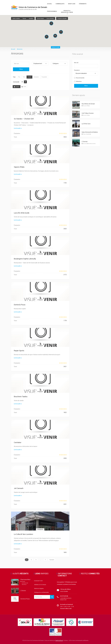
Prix (19, 77)
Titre (24, 77)
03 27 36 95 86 (64, 596)
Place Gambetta (87, 134)
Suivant (52, 560)
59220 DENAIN (64, 591)
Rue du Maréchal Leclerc (89, 144)
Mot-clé (76, 63)
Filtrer (21, 69)
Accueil (49, 4)
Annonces (20, 49)
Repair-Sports (19, 351)
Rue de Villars (86, 106)
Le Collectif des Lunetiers (23, 534)
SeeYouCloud (59, 640)
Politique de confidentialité (41, 592)
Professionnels (52, 11)
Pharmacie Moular (26, 580)
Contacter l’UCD (38, 581)
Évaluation (36, 77)
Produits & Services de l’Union (67, 11)
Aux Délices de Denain (88, 104)
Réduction (78, 81)
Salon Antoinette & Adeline (90, 132)
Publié (29, 77)
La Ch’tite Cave (86, 124)
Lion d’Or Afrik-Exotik (22, 213)
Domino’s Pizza (20, 305)
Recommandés (79, 78)
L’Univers (23, 591)
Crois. (22, 82)
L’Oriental (85, 142)
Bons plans (72, 4)
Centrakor (18, 442)
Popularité (44, 77)
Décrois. (25, 82)
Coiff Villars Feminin (88, 113)
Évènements (83, 4)
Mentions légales (39, 588)
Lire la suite (18, 128)
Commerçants (60, 4)
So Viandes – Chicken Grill (24, 119)
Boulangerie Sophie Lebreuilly (25, 259)
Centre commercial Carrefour (25, 583)
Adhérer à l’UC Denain (40, 585)
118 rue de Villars (65, 589)
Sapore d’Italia (19, 167)
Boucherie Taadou (21, 397)
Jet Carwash (19, 488)
